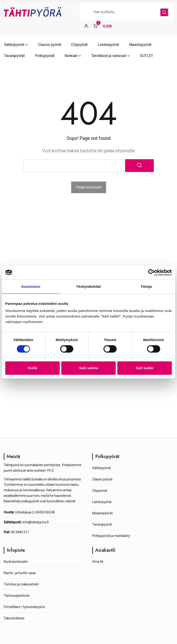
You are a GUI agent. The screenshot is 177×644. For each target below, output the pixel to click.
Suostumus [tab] (31, 286)
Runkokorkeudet (16, 562)
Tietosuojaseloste (17, 596)
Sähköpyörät (14, 45)
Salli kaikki (145, 368)
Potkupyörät (45, 56)
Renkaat (71, 56)
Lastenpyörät (108, 45)
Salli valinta (89, 368)
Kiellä (32, 368)
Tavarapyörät (14, 56)
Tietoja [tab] (146, 286)
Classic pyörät (50, 45)
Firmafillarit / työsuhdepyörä (24, 607)
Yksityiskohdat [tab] (88, 286)
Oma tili (98, 562)
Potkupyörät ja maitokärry (111, 536)
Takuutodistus (14, 618)
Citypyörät (79, 45)
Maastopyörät (140, 45)
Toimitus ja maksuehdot (21, 584)
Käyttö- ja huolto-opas (20, 573)
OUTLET (146, 56)
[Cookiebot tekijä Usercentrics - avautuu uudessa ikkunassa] (152, 273)
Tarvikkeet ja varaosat (109, 56)
